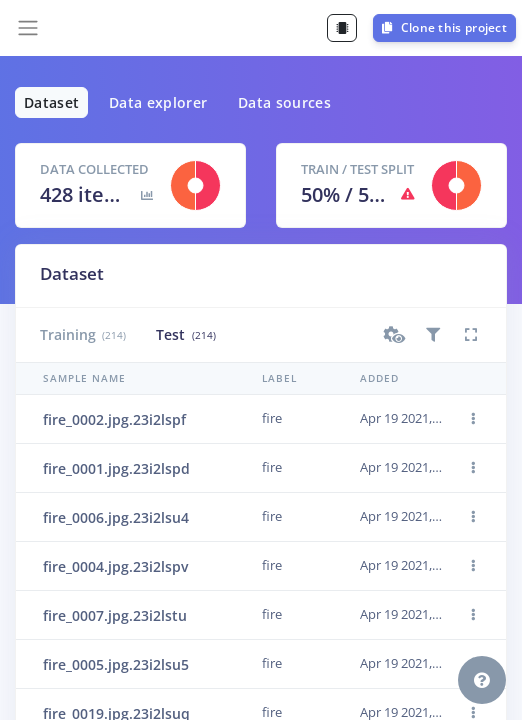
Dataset (51, 102)
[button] (395, 335)
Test (185, 334)
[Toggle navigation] (28, 28)
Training (83, 334)
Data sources (284, 102)
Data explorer (158, 102)
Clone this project (444, 27)
